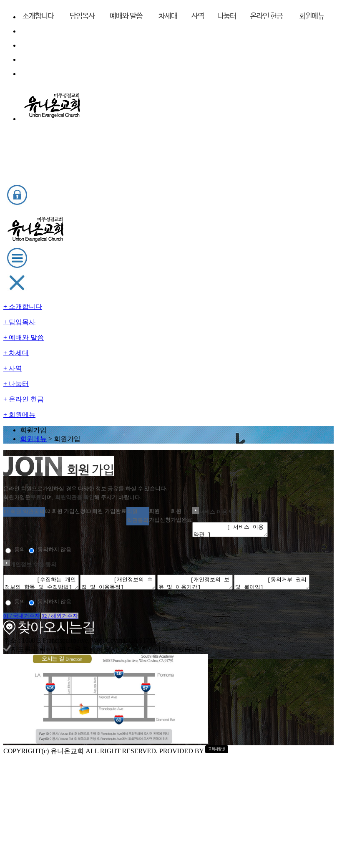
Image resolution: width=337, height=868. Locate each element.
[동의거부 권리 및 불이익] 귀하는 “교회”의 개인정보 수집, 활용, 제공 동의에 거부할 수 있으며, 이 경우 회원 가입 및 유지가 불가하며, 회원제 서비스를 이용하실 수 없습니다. (168, 567)
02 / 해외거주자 (219, 632)
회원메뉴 (156, 95)
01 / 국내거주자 (134, 632)
